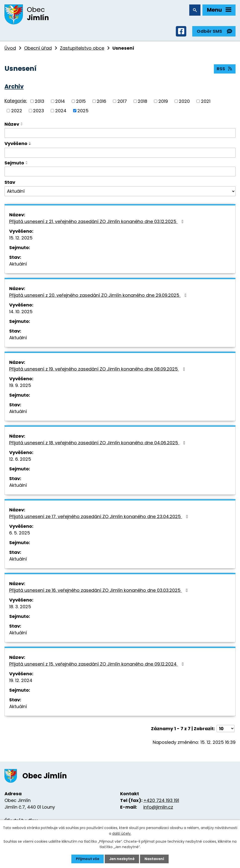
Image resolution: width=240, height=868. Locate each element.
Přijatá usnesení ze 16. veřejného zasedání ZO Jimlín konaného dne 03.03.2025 (99, 591)
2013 (40, 102)
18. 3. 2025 (20, 607)
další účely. (122, 833)
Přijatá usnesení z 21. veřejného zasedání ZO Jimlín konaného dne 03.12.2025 (97, 222)
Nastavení (155, 859)
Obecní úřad (38, 49)
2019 (163, 102)
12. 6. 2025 (20, 460)
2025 (83, 111)
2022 (17, 111)
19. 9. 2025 (20, 386)
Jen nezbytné (122, 859)
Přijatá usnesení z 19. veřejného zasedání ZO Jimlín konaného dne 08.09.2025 (98, 370)
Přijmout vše (87, 859)
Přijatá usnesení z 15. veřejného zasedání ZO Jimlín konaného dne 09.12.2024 (97, 665)
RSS (225, 70)
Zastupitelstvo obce (82, 49)
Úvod (10, 49)
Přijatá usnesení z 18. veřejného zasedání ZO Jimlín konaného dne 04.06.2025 (98, 443)
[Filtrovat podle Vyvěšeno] (120, 153)
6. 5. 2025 (20, 534)
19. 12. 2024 (21, 681)
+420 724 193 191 (161, 801)
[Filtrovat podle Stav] (120, 192)
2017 (122, 102)
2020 (184, 102)
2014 (60, 102)
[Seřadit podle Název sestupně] (22, 126)
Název (12, 125)
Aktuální (18, 265)
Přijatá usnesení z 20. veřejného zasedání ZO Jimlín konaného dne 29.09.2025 (99, 296)
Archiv (14, 87)
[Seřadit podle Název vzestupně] (22, 124)
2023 (39, 111)
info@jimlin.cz (158, 808)
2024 (61, 111)
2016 (101, 102)
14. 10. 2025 (21, 312)
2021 (206, 102)
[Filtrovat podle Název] (120, 134)
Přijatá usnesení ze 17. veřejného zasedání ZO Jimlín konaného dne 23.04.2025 (100, 517)
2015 (81, 102)
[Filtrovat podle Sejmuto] (120, 172)
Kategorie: (16, 102)
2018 (143, 102)
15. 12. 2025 (21, 239)
